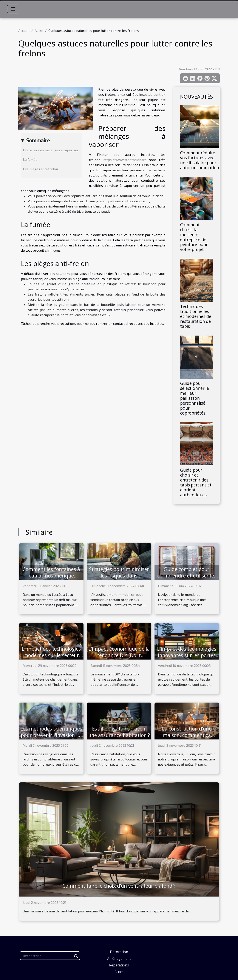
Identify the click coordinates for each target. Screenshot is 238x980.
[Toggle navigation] (13, 9)
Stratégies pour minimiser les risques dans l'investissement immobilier (119, 579)
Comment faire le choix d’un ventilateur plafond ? (119, 886)
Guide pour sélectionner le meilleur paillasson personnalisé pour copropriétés (195, 398)
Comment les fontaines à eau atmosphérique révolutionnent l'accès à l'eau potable (51, 579)
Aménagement (119, 958)
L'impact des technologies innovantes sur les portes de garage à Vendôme (187, 655)
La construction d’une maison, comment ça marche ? (187, 735)
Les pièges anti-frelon (40, 169)
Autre (39, 30)
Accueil (24, 30)
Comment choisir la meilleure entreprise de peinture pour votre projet (194, 237)
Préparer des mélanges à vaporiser (51, 150)
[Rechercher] (50, 956)
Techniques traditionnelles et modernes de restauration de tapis (196, 316)
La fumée (30, 159)
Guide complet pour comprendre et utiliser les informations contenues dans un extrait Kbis (187, 579)
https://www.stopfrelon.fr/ (125, 160)
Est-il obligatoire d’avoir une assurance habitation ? (119, 732)
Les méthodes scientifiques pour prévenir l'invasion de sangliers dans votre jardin (51, 735)
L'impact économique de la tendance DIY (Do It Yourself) (119, 655)
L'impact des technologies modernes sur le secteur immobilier (51, 655)
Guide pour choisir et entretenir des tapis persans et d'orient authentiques (196, 482)
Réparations (119, 965)
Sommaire (38, 140)
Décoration (119, 952)
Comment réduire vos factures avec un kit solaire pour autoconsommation (200, 160)
